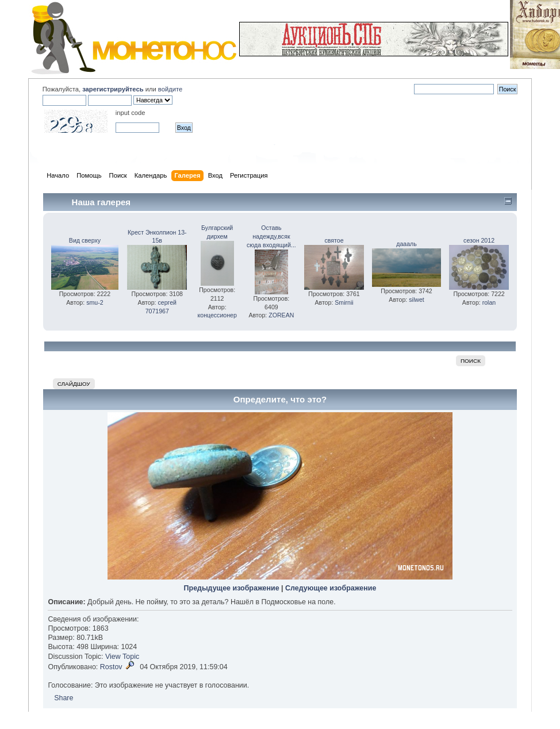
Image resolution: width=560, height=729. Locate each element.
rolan (489, 302)
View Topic (122, 657)
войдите (170, 89)
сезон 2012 (479, 240)
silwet (417, 300)
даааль (406, 244)
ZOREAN (281, 315)
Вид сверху (85, 240)
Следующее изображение (331, 588)
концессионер (217, 315)
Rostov (111, 667)
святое (334, 240)
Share (64, 698)
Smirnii (344, 302)
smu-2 (95, 302)
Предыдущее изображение (232, 588)
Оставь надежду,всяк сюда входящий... (271, 236)
